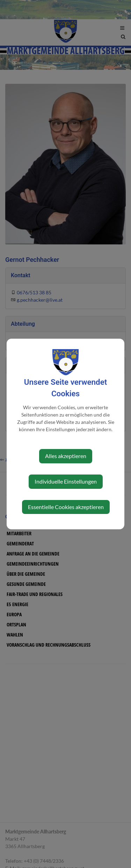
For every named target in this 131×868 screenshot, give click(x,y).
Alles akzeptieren (66, 456)
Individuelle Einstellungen (66, 481)
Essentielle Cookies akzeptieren (66, 507)
